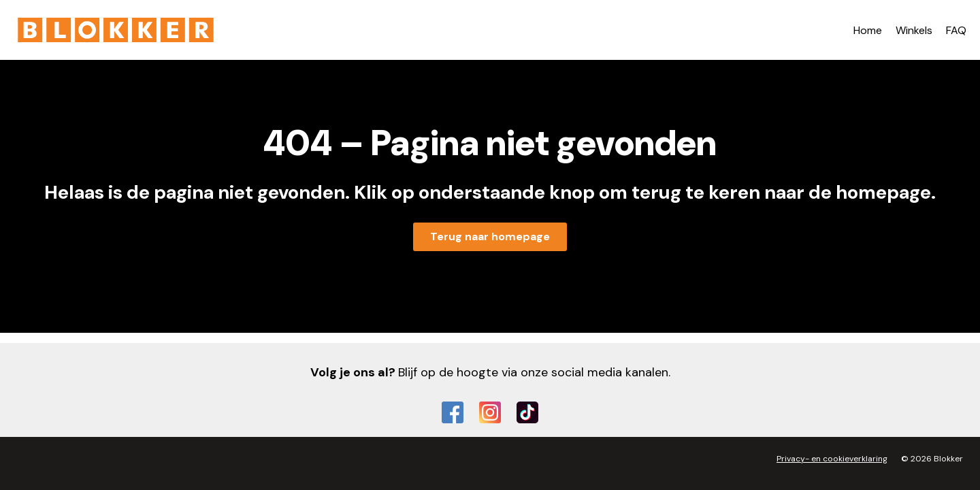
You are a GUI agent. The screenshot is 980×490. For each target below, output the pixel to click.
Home (868, 30)
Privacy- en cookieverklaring (832, 459)
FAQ (956, 30)
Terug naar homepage (490, 236)
